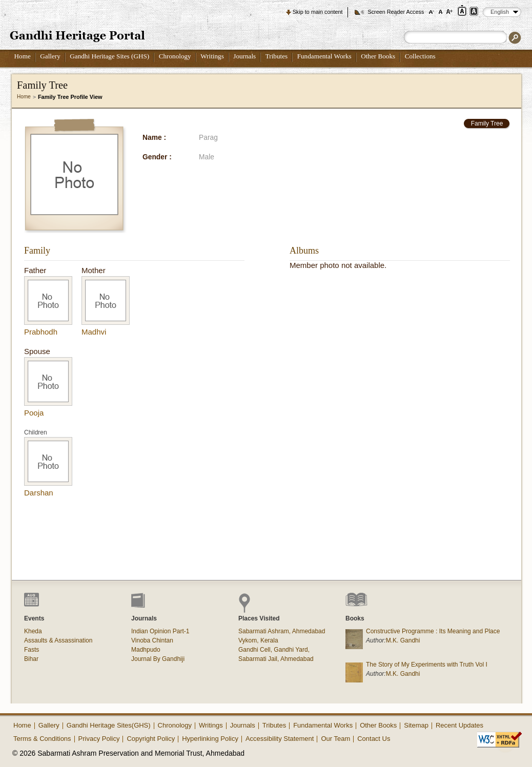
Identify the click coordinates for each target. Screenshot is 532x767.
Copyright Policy (151, 739)
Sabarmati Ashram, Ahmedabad (282, 631)
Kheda (33, 631)
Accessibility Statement (280, 739)
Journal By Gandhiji (158, 659)
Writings (212, 56)
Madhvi (94, 332)
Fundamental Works (324, 56)
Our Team (335, 739)
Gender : (157, 157)
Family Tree (487, 123)
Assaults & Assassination (58, 640)
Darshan (39, 493)
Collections (420, 56)
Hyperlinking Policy (210, 739)
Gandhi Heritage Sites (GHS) (109, 56)
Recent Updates (459, 725)
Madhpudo (146, 650)
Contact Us (374, 739)
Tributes (277, 56)
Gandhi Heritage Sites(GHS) (109, 725)
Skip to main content (318, 12)
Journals (244, 56)
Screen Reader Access (396, 12)
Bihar (31, 659)
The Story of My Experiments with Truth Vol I (427, 665)
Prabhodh (41, 332)
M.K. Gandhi (403, 640)
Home (23, 56)
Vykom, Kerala (258, 640)
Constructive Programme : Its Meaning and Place (433, 631)
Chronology (175, 56)
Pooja (34, 413)
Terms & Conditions (42, 739)
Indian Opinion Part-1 (160, 631)
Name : (154, 138)
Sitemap (416, 725)
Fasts (32, 650)
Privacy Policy (99, 739)
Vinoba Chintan (152, 640)
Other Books (378, 56)
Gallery (50, 56)
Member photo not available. (338, 265)
